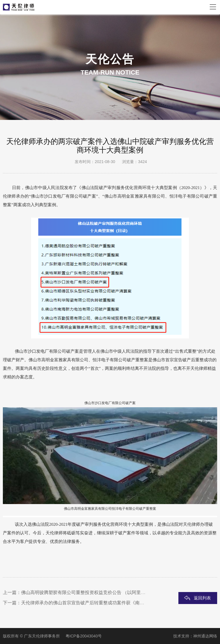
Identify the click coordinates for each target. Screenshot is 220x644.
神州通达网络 (205, 636)
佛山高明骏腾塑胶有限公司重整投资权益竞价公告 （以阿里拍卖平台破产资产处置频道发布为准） (120, 592)
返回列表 (202, 598)
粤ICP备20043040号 (84, 636)
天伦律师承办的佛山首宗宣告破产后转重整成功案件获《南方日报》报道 (94, 603)
